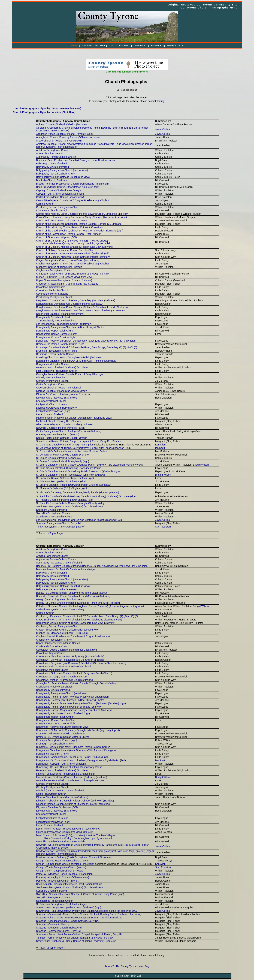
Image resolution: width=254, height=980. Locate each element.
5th (130, 128)
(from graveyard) (106, 144)
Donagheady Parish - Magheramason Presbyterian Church (68, 710)
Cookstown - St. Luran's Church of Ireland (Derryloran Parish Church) (74, 673)
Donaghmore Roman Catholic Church (57, 334)
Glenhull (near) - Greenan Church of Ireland (60, 791)
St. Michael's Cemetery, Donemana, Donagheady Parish (67, 492)
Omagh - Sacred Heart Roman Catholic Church (62, 861)
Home (74, 46)
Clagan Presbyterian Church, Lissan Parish (60, 260)
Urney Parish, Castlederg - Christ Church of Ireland (64, 941)
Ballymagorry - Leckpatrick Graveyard (57, 589)
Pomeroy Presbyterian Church (53, 435)
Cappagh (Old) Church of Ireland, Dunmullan (61, 194)
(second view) (92, 137)
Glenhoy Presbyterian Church (52, 381)
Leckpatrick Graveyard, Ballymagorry (56, 408)
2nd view (82, 124)
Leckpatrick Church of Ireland (52, 404)
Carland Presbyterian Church (52, 197)
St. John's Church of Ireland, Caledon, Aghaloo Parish (66, 465)
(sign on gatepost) (109, 492)
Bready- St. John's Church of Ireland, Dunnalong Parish (66, 603)
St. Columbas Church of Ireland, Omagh (58, 445)
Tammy (160, 101)
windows (101, 475)
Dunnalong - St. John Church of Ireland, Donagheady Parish (69, 767)
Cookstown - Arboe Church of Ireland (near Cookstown (66, 650)
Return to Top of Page (51, 533)
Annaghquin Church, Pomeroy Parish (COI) (60, 137)
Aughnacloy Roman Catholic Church (56, 157)
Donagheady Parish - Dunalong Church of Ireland (63, 707)
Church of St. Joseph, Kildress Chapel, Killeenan (63, 247)
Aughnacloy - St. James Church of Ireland (59, 563)
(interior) (140, 144)
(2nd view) (84, 177)
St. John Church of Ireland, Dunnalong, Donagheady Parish (69, 468)
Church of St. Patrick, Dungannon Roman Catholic (64, 254)
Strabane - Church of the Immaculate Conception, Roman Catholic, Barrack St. (79, 918)
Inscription (88, 445)
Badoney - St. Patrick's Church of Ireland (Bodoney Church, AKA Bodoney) (77, 566)
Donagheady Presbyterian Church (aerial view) (62, 693)
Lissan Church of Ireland (50, 414)
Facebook (156, 46)
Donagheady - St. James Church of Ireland (60, 713)
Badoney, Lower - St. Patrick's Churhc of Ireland (62, 569)
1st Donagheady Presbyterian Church (57, 321)
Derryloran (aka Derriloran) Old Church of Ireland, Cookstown (70, 304)
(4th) (107, 254)
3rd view (104, 274)
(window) (51, 147)
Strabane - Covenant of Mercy (53, 924)
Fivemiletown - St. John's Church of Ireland (60, 777)
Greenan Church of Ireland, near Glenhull (59, 388)
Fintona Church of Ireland (50, 367)
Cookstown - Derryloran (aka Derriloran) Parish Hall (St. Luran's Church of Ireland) (81, 663)
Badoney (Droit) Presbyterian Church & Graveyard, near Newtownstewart (76, 160)
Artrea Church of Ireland (49, 153)
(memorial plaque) (67, 147)
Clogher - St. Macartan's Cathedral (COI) (58, 633)
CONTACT (137, 976)
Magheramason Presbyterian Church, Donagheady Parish (68, 418)
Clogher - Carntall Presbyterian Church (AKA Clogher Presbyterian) (73, 636)
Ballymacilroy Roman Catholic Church (57, 177)
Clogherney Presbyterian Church (54, 270)
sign (136, 128)
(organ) (149, 144)
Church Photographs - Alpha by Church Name (63, 121)
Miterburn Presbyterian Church (53, 424)
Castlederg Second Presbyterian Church (58, 207)
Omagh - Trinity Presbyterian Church (56, 867)
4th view (124, 341)
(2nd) (95, 254)
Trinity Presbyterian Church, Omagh (56, 527)
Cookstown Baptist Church (51, 287)
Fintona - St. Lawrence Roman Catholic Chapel (62, 774)
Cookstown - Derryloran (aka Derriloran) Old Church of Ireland (70, 660)
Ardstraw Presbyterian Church (53, 150)
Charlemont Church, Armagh (52, 210)
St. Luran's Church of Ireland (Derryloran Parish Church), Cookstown (74, 485)
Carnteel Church (45, 204)
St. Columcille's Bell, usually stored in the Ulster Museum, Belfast (72, 451)
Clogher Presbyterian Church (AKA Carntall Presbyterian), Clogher (72, 264)
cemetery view (134, 465)
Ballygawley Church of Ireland (52, 167)
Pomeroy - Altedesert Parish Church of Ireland (61, 874)
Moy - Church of (45, 835)
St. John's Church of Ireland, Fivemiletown (59, 475)
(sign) (131, 144)
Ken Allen (160, 445)
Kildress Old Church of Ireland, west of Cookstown (64, 394)
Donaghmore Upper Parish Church (55, 331)
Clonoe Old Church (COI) (50, 277)
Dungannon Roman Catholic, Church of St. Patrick (64, 757)
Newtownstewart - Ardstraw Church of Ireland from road (67, 851)
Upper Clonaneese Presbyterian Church (58, 280)
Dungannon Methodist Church (53, 364)
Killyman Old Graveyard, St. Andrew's (57, 398)
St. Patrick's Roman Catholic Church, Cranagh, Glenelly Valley (70, 503)
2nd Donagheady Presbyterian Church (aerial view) (64, 324)
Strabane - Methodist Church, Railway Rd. (59, 928)
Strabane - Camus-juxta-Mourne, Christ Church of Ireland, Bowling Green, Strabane (82, 914)
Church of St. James (47, 241)
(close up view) (80, 727)
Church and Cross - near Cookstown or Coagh (62, 221)
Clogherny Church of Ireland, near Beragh (59, 267)
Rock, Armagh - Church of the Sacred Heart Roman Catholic (69, 884)
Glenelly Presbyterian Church (52, 378)
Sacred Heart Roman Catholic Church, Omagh (62, 438)
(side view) (122, 144)
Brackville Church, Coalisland (52, 180)
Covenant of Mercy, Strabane (52, 294)
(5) (132, 347)
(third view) (86, 277)
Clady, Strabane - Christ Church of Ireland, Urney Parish (67, 620)
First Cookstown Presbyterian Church (57, 371)
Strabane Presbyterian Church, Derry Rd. (59, 523)
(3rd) (101, 254)
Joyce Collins (162, 129)
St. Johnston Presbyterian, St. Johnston (58, 481)
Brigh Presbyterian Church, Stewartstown (59, 187)
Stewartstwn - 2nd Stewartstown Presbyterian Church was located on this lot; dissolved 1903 (87, 911)
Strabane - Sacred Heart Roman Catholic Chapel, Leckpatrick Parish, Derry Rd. (80, 934)
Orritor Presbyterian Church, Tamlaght (57, 431)
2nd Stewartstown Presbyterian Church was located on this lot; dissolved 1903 (79, 520)
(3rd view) (108, 247)
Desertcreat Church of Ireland (52, 314)
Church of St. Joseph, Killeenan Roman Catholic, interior (67, 257)
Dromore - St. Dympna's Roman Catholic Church (63, 737)
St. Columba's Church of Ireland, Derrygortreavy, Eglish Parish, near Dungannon (80, 448)
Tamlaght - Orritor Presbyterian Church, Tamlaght (63, 938)
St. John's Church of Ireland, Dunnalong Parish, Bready (66, 471)
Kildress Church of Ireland (50, 391)
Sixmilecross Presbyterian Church (55, 517)
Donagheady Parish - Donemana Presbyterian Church (66, 703)
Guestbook (140, 46)
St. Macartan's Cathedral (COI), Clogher (58, 488)
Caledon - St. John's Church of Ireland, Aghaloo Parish (66, 606)
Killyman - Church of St (49, 807)
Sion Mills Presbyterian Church (53, 513)
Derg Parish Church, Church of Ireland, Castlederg (64, 300)
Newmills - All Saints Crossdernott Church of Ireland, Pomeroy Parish (74, 845)
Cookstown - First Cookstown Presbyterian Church (64, 667)
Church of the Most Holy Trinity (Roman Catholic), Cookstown (70, 227)
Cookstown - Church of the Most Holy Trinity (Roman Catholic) (70, 656)
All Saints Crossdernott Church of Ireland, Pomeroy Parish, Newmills (74, 128)
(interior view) (80, 170)
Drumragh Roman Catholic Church (55, 354)
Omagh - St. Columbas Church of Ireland (59, 864)
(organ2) (41, 147)
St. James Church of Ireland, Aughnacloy (59, 458)
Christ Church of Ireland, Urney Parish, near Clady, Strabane (69, 217)
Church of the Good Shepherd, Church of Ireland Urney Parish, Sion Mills (76, 231)
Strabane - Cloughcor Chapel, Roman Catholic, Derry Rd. (68, 921)
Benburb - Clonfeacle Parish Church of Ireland (61, 596)
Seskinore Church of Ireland (52, 510)
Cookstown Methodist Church (52, 290)
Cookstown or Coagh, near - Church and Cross (62, 677)
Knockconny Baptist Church (51, 401)
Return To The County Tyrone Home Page (127, 966)
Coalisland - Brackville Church (53, 646)
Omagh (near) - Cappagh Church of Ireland (60, 871)
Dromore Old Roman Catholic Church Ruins (60, 344)
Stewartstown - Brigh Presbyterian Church (59, 907)
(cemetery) (105, 257)
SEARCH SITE (175, 46)
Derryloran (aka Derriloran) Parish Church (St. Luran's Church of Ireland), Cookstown (83, 307)
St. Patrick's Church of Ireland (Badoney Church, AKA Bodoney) (71, 496)
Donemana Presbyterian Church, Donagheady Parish (65, 341)
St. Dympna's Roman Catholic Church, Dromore (62, 455)
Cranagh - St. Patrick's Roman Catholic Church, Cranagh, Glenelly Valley (76, 683)
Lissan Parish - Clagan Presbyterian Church (60, 829)
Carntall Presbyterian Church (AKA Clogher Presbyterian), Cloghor (72, 200)
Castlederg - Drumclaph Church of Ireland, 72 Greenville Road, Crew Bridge (78, 616)
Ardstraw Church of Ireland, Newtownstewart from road (66, 144)
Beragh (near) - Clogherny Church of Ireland (60, 599)
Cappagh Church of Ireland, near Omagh (59, 190)
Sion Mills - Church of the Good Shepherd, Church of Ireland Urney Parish (77, 894)
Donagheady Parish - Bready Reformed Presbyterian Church (69, 697)
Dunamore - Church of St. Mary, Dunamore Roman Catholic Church (73, 747)
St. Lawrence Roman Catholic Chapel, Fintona (62, 478)
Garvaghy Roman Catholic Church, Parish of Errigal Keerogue (70, 374)
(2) (121, 347)
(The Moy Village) (98, 241)
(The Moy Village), (105, 835)
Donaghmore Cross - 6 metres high (55, 337)
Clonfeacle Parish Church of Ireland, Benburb (61, 274)
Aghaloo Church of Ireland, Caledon (56, 124)
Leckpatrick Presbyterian (50, 411)
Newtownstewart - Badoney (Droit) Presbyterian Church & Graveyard (74, 857)
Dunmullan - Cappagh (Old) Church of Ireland (61, 764)
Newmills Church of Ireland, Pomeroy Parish (60, 428)
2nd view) (98, 300)
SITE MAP (126, 976)
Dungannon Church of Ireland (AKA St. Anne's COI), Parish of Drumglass (76, 361)
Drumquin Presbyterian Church (53, 351)
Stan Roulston (163, 527)
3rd (120, 128)
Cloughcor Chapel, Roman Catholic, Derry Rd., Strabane (67, 284)
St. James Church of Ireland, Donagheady (59, 461)
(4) (128, 347)
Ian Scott (160, 448)
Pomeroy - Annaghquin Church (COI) (56, 877)
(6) (136, 347)
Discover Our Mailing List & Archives (105, 46)
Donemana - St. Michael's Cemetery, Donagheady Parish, (68, 730)
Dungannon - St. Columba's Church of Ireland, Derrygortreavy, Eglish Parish (78, 760)
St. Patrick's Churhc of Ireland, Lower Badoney (62, 500)
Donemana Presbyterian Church (54, 727)
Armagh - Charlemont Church (52, 556)
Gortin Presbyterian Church (51, 384)
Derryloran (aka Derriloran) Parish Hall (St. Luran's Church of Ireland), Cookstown (81, 310)
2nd (115, 128)
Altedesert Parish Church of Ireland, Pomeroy (61, 134)
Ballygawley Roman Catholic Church (56, 174)
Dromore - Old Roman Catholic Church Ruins (61, 734)
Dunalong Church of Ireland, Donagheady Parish (63, 357)
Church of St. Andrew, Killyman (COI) (56, 237)
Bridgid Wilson (201, 465)
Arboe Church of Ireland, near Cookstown (59, 141)
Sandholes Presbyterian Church (54, 506)
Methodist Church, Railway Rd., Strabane (59, 421)
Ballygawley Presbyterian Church (54, 170)
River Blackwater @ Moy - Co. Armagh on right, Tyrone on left (77, 243)
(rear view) (121, 217)
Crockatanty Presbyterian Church (54, 297)
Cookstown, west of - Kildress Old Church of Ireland (64, 680)
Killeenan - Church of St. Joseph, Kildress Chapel (64, 801)
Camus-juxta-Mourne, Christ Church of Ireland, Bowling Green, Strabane (76, 214)
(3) (124, 347)
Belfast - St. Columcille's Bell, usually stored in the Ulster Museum (72, 593)
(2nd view (112, 496)
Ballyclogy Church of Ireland (52, 164)
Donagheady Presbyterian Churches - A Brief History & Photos (70, 327)
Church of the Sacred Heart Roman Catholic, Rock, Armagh (69, 234)
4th (125, 128)
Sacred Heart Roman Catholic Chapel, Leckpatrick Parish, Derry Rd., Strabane (79, 441)
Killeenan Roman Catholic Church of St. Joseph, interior (67, 804)
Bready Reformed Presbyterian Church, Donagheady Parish (69, 184)
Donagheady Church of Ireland (53, 317)
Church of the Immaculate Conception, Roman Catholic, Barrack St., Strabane (79, 224)
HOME (117, 976)
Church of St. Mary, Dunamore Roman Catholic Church (66, 250)
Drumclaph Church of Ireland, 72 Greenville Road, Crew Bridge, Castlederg (77, 347)
